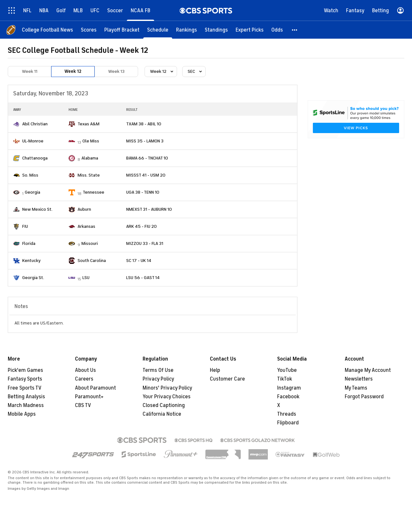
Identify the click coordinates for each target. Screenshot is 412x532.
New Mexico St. (37, 209)
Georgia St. (33, 278)
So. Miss (30, 175)
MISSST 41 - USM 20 (146, 175)
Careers (84, 379)
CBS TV (83, 405)
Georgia (33, 192)
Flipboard (288, 423)
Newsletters (359, 379)
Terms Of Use (158, 370)
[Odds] (277, 30)
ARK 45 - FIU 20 (141, 226)
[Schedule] (158, 30)
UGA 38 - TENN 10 (143, 192)
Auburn (84, 209)
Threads (287, 414)
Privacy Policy (158, 379)
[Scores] (89, 30)
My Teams (356, 388)
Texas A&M (89, 124)
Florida (29, 243)
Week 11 (30, 71)
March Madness (26, 405)
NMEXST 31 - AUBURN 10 (149, 209)
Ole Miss (91, 141)
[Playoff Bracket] (122, 30)
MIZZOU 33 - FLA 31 (145, 243)
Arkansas (86, 226)
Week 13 (116, 71)
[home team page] (16, 124)
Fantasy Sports (25, 379)
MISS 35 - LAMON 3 (145, 141)
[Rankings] (187, 30)
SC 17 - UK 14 (139, 261)
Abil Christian (35, 124)
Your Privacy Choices (167, 397)
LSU (86, 278)
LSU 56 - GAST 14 (143, 278)
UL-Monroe (33, 141)
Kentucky (31, 261)
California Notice (162, 414)
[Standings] (216, 30)
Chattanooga (35, 158)
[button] (295, 30)
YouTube (287, 370)
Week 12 (73, 71)
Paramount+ (89, 397)
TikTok (285, 379)
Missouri (90, 243)
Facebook (288, 397)
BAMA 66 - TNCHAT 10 (147, 158)
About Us (85, 370)
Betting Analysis (26, 397)
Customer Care (227, 379)
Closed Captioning (164, 405)
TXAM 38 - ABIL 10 (144, 124)
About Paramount (95, 388)
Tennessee (94, 192)
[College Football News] (47, 30)
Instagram (289, 388)
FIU (25, 226)
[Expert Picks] (250, 30)
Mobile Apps (22, 414)
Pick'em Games (25, 370)
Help (215, 370)
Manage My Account (368, 370)
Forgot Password (364, 397)
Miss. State (89, 175)
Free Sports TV (25, 388)
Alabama (90, 158)
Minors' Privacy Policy (167, 388)
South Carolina (92, 261)
